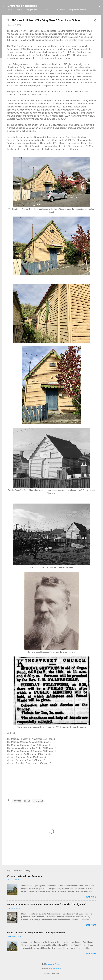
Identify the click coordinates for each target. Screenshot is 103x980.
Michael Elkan (57, 969)
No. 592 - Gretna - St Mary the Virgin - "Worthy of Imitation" (36, 933)
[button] (95, 21)
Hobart (27, 801)
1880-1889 (17, 801)
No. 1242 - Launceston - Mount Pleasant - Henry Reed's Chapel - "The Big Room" (46, 904)
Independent (38, 801)
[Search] (100, 7)
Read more (91, 897)
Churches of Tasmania (23, 6)
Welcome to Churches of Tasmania (24, 876)
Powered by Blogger (51, 964)
